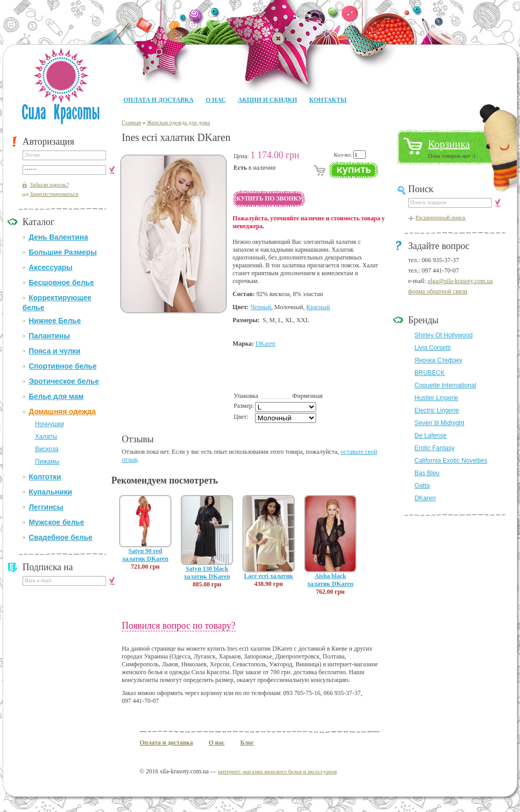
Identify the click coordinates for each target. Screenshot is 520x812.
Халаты (46, 437)
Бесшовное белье (61, 283)
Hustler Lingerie (436, 398)
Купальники (50, 492)
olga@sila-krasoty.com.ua (460, 281)
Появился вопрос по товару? (179, 626)
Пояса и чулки (55, 351)
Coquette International (445, 385)
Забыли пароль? (49, 184)
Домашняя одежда (62, 411)
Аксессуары (51, 267)
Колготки (45, 477)
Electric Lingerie (437, 410)
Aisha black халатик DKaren (330, 580)
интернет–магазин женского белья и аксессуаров (277, 771)
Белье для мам (56, 396)
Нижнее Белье (55, 321)
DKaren (265, 344)
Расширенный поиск (441, 217)
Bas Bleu (427, 473)
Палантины (49, 336)
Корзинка (449, 144)
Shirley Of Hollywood (443, 335)
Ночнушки (50, 424)
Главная (131, 122)
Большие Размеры (63, 252)
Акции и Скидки (268, 100)
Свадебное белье (61, 537)
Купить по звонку (269, 198)
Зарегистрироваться (54, 194)
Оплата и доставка (158, 100)
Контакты (328, 100)
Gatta (422, 486)
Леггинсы (46, 507)
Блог (247, 743)
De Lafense (430, 436)
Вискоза (47, 449)
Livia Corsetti (432, 348)
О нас (215, 100)
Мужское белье (56, 522)
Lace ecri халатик (269, 576)
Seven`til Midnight (439, 423)
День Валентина (58, 237)
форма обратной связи (438, 291)
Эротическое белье (64, 381)
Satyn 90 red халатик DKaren (145, 555)
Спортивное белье (63, 366)
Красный (318, 307)
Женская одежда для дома (178, 122)
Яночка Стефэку (438, 360)
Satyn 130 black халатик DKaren (207, 573)
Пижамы (47, 462)
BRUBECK (430, 373)
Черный (261, 307)
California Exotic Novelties (451, 461)
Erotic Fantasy (435, 448)
